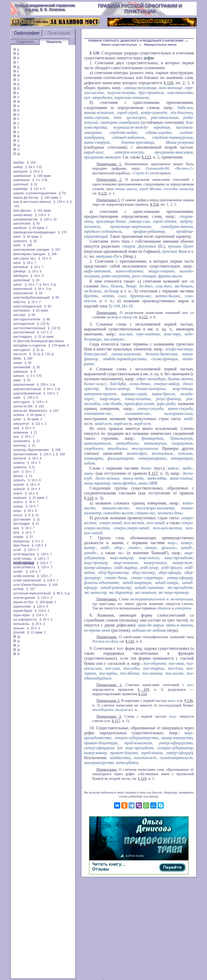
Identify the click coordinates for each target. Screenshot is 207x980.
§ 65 (56, 298)
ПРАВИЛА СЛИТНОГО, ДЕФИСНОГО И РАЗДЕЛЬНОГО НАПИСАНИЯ (136, 41)
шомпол (19, 463)
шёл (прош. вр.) (24, 258)
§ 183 (31, 163)
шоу (16, 528)
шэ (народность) (25, 619)
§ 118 (168, 83)
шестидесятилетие (27, 319)
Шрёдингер (21, 541)
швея (17, 237)
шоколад (20, 445)
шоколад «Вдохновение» (31, 450)
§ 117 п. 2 (44, 332)
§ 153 (142, 694)
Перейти (172, 867)
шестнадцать (23, 337)
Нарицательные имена (160, 45)
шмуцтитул (21, 424)
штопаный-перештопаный (32, 593)
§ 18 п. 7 (28, 437)
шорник (19, 485)
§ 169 (53, 585)
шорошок (20, 498)
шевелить (20, 241)
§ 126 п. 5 (39, 545)
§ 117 (153, 473)
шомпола (20, 467)
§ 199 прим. (42, 176)
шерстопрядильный (27, 306)
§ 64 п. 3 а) (48, 285)
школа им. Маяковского (30, 411)
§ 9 (33, 372)
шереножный (23, 289)
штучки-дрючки (24, 598)
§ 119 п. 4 (41, 607)
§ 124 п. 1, (48, 454)
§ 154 (154, 204)
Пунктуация (59, 33)
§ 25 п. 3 (46, 619)
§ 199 (56, 450)
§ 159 (60, 454)
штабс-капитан (24, 576)
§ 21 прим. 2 (38, 498)
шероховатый (23, 293)
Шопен (18, 476)
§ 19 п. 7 (30, 263)
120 (96, 53)
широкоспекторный (27, 389)
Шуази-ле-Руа (23, 602)
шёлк (17, 263)
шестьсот (20, 354)
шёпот (18, 285)
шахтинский (22, 224)
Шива (17, 358)
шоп (16, 472)
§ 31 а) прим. (45, 337)
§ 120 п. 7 (32, 550)
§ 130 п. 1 (51, 393)
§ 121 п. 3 (38, 189)
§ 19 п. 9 (35, 271)
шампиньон (22, 180)
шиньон (19, 376)
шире (17, 380)
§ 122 (102, 193)
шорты (18, 502)
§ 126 (130, 641)
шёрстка (19, 302)
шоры (17, 511)
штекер (18, 589)
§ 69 (32, 315)
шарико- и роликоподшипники (35, 193)
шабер (18, 167)
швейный (20, 228)
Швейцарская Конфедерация (34, 232)
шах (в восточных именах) (32, 202)
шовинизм (20, 433)
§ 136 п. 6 (31, 398)
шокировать (22, 441)
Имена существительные (119, 45)
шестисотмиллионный (29, 328)
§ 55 (36, 224)
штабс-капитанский (27, 580)
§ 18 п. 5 (28, 428)
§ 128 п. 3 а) (46, 385)
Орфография (26, 33)
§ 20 (33, 241)
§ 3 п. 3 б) (40, 180)
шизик (18, 363)
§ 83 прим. (41, 311)
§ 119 (88, 498)
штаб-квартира (24, 554)
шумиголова (22, 607)
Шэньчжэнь (21, 624)
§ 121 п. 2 (39, 424)
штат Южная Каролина (30, 585)
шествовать (22, 311)
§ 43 (27, 380)
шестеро (19, 315)
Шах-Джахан (22, 211)
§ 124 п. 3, (61, 202)
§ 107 (30, 589)
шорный (19, 489)
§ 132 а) (48, 354)
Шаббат (19, 163)
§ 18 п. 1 (37, 171)
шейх (17, 245)
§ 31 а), (35, 354)
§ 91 (34, 184)
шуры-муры (22, 615)
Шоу (16, 532)
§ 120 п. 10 (48, 219)
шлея (17, 419)
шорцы (18, 506)
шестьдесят (22, 350)
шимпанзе (20, 372)
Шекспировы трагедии (29, 254)
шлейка (19, 415)
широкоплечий (24, 385)
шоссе (18, 515)
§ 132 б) (43, 324)
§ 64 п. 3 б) (33, 167)
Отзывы (100, 869)
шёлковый (21, 267)
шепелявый (22, 280)
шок (16, 437)
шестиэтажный (24, 332)
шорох (18, 493)
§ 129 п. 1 (51, 580)
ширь (17, 398)
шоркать (19, 480)
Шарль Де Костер (26, 198)
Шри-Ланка (21, 545)
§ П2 (63, 193)
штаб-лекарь (22, 559)
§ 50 (28, 363)
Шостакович (22, 520)
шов (16, 428)
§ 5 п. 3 (37, 541)
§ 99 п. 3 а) (61, 593)
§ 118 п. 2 (42, 215)
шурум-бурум (23, 611)
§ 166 (52, 254)
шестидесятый (24, 324)
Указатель (54, 42)
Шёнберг (20, 271)
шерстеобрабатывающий (31, 298)
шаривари (20, 189)
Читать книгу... (109, 864)
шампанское (22, 176)
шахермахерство (25, 219)
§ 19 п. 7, (32, 285)
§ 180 (28, 358)
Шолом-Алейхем (25, 454)
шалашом (20, 171)
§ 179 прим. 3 (59, 345)
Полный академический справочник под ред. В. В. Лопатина (45, 7)
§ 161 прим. (43, 211)
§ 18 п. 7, (34, 463)
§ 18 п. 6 (35, 458)
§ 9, (28, 515)
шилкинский (22, 367)
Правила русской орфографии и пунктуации (140, 8)
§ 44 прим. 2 (38, 228)
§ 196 (28, 245)
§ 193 (40, 406)
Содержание (25, 42)
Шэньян (19, 628)
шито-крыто (22, 402)
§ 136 (188, 701)
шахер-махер (23, 215)
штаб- (17, 550)
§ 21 (34, 433)
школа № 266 (23, 406)
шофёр (18, 537)
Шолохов (20, 458)
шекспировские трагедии (31, 250)
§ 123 (146, 157)
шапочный (21, 184)
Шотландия (21, 524)
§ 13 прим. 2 (36, 632)
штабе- (18, 572)
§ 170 (62, 232)
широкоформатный (27, 393)
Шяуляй (19, 632)
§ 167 (56, 250)
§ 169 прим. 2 (46, 602)
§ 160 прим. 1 (51, 198)
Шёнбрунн (21, 276)
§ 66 (47, 319)
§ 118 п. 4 (40, 402)
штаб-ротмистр (24, 567)
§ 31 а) (38, 350)
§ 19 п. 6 (45, 258)
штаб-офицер (24, 563)
